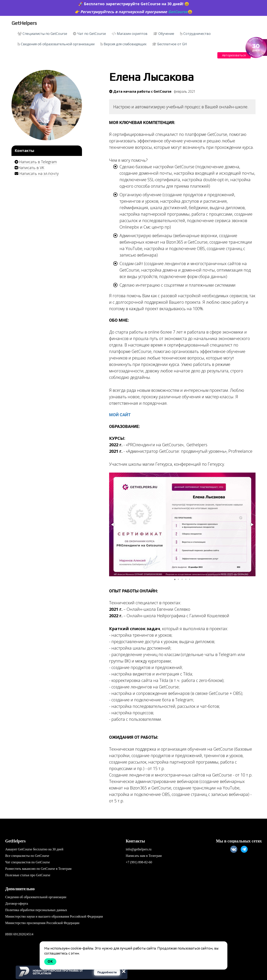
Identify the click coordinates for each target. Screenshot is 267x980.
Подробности (107, 972)
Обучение (164, 34)
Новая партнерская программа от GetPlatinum (58, 972)
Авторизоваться (234, 55)
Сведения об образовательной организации (56, 44)
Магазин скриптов (130, 34)
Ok (50, 962)
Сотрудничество (195, 34)
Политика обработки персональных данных (36, 910)
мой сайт (120, 415)
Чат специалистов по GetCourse (28, 862)
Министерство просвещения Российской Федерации (42, 923)
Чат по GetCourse (89, 34)
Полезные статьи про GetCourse (28, 875)
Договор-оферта (17, 903)
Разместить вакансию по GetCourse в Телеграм (38, 869)
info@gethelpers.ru (139, 849)
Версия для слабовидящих (123, 44)
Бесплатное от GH (170, 44)
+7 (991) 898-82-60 (139, 862)
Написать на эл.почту (39, 173)
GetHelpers (24, 23)
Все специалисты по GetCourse (27, 856)
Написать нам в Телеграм (144, 856)
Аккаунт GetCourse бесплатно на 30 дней (34, 849)
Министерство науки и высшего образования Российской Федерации (54, 916)
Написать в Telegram (38, 162)
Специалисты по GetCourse (42, 34)
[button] (113, 525)
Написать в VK (31, 168)
